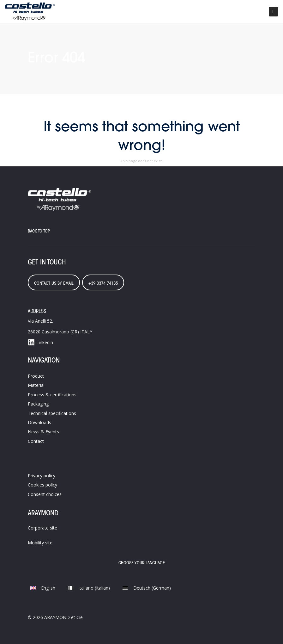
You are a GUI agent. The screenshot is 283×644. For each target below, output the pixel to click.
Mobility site (40, 543)
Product (36, 376)
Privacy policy (42, 476)
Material (36, 385)
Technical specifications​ (52, 413)
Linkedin (40, 342)
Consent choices (45, 494)
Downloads (39, 422)
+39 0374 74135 (103, 283)
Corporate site (42, 528)
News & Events (43, 432)
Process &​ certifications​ (52, 395)
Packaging (38, 404)
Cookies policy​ (42, 485)
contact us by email (54, 283)
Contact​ (36, 441)
